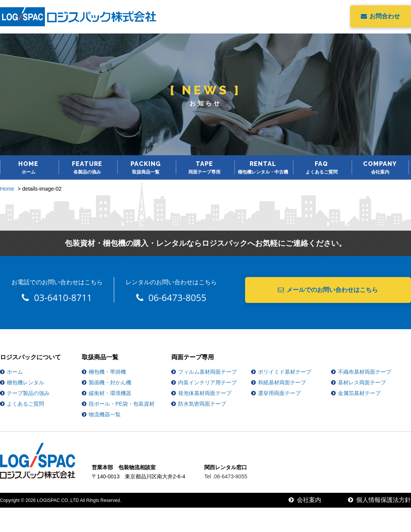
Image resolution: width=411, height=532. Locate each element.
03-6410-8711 (57, 297)
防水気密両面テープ (202, 404)
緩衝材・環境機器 (110, 393)
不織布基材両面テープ (365, 372)
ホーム (15, 372)
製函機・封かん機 (110, 382)
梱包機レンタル (25, 382)
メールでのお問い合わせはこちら (328, 290)
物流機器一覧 (105, 414)
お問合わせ (380, 16)
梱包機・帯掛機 (107, 372)
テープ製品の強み (28, 393)
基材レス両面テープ (362, 382)
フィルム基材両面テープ (207, 372)
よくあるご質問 (25, 404)
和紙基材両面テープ (282, 382)
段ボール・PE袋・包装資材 (122, 404)
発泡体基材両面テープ (205, 393)
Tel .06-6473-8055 (226, 476)
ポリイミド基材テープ (285, 372)
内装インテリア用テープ (207, 382)
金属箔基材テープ (359, 393)
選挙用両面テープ (279, 393)
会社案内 (305, 500)
